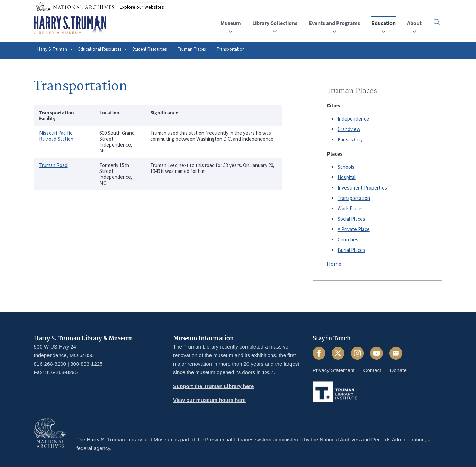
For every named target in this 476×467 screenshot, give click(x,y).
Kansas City (350, 139)
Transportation (354, 198)
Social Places (351, 219)
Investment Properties (362, 188)
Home (334, 264)
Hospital (347, 177)
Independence (353, 119)
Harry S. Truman (52, 49)
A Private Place (354, 229)
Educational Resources (100, 49)
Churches (348, 240)
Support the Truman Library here (213, 386)
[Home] (70, 25)
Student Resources (149, 49)
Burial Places (351, 250)
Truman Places (192, 49)
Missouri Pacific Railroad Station (56, 136)
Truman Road (53, 165)
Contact (372, 370)
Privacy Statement (334, 370)
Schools (346, 167)
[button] (437, 22)
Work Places (351, 208)
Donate (398, 370)
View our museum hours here (209, 400)
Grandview (349, 129)
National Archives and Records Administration (372, 439)
